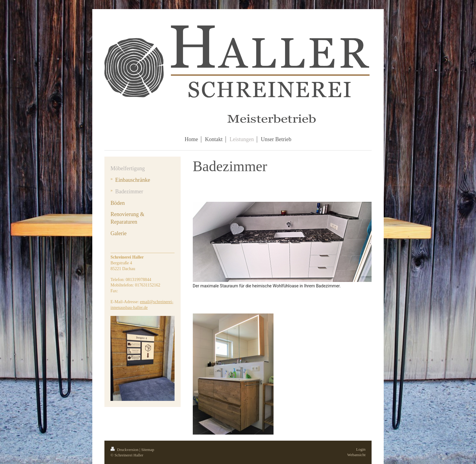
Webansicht (356, 455)
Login (361, 449)
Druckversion (125, 450)
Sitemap (148, 450)
